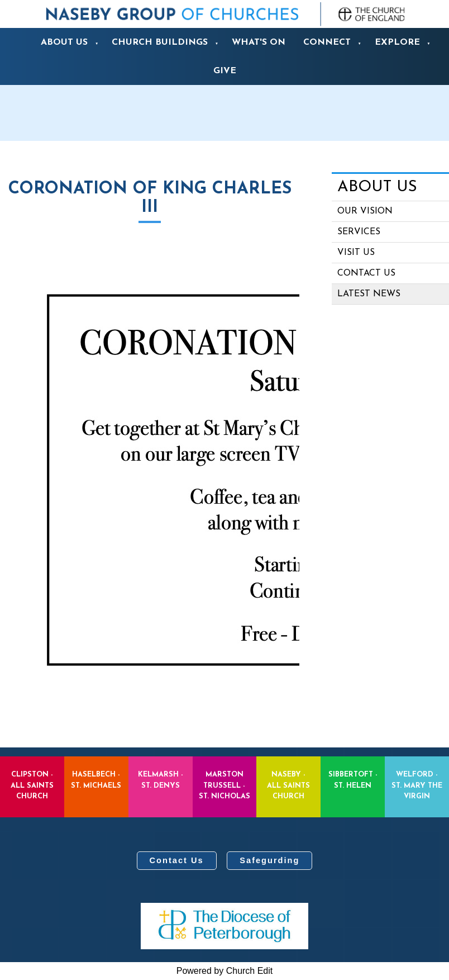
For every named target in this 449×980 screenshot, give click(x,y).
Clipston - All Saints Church (32, 785)
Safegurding (269, 860)
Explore (397, 42)
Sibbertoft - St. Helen (353, 780)
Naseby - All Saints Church (288, 785)
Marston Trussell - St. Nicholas (225, 785)
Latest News (369, 294)
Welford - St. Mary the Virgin (417, 785)
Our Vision (365, 211)
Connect (327, 42)
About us (64, 42)
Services (359, 232)
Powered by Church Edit (225, 971)
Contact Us (177, 860)
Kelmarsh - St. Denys (161, 780)
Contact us (366, 273)
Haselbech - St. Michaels (96, 780)
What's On (259, 42)
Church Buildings (160, 42)
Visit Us (356, 253)
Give (225, 71)
